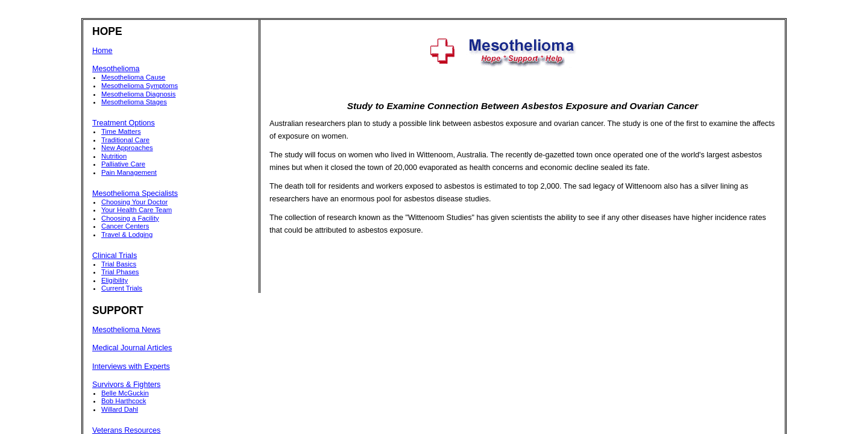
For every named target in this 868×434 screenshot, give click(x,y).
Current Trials (122, 288)
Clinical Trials (115, 256)
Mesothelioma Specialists (135, 193)
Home (102, 51)
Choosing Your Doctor (134, 202)
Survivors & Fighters (126, 385)
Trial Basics (119, 264)
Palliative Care (123, 164)
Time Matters (121, 131)
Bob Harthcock (124, 401)
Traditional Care (125, 140)
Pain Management (129, 172)
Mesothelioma (116, 69)
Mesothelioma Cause (133, 77)
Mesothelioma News (126, 330)
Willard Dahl (120, 409)
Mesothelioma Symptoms (140, 86)
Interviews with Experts (131, 366)
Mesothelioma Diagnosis (138, 94)
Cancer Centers (125, 226)
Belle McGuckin (125, 393)
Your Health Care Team (137, 210)
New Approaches (127, 148)
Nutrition (114, 156)
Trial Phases (120, 272)
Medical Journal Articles (132, 348)
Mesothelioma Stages (134, 102)
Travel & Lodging (127, 234)
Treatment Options (124, 123)
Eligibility (115, 280)
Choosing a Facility (130, 218)
